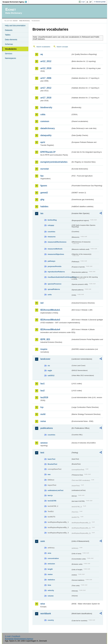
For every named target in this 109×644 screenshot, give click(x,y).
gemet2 (44, 193)
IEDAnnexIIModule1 (50, 310)
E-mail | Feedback (13, 636)
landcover (45, 359)
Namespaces (10, 58)
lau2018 (44, 397)
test (42, 453)
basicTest (51, 459)
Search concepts (62, 47)
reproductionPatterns (56, 272)
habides (44, 206)
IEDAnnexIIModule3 (50, 320)
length (50, 569)
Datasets (9, 30)
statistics (51, 580)
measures (52, 237)
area (49, 553)
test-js (50, 495)
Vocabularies (11, 49)
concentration (53, 558)
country (51, 620)
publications (47, 428)
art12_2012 (46, 61)
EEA (16, 2)
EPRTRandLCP (48, 152)
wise (43, 604)
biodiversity (46, 107)
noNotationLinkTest (55, 490)
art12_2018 (46, 68)
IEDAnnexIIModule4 (50, 329)
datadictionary (48, 128)
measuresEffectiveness (57, 242)
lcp (42, 407)
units (50, 295)
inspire (44, 349)
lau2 (42, 391)
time (49, 585)
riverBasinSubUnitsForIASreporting (59, 277)
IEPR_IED (45, 339)
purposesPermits (54, 266)
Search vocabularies (43, 47)
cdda (43, 114)
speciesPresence (54, 284)
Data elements (11, 40)
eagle (50, 370)
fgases (44, 186)
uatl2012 (51, 375)
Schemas (9, 44)
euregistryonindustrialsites (54, 162)
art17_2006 (46, 78)
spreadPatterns (54, 289)
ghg (42, 199)
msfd (43, 414)
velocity (51, 590)
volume (51, 596)
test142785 (52, 501)
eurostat (44, 169)
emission (51, 564)
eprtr (43, 142)
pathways (51, 261)
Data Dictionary (25, 21)
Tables (8, 35)
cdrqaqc (51, 225)
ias (42, 213)
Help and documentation (15, 26)
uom (43, 541)
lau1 (42, 384)
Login (83, 2)
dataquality (46, 135)
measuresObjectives (56, 254)
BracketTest (52, 464)
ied (42, 303)
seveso (44, 443)
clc (49, 366)
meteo (50, 574)
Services (9, 54)
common (45, 121)
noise (43, 421)
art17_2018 (46, 98)
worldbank (46, 614)
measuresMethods (55, 249)
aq (42, 54)
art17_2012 (46, 88)
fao (42, 176)
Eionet (15, 21)
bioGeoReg (52, 220)
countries (51, 232)
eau (49, 474)
